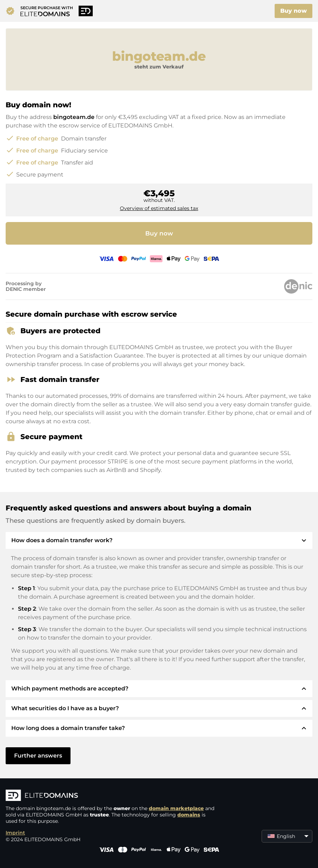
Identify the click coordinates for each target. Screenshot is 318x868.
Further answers (38, 756)
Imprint (15, 833)
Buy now (293, 11)
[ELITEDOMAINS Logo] (111, 796)
